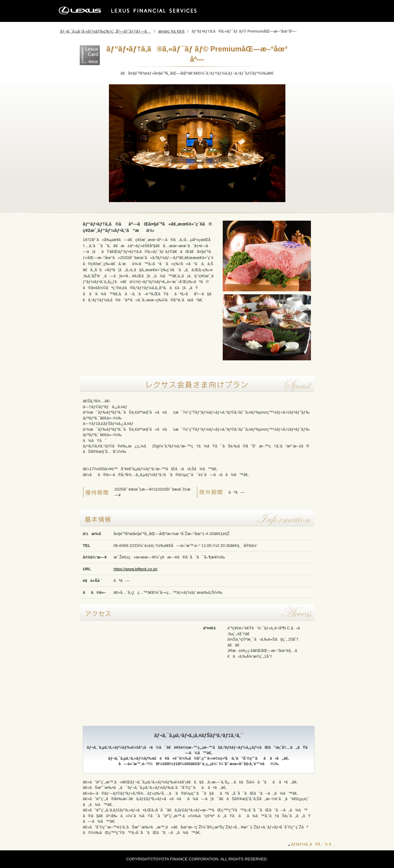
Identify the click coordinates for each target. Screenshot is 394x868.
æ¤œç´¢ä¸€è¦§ (171, 31)
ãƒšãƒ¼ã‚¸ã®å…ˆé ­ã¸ (313, 844)
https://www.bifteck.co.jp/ (135, 569)
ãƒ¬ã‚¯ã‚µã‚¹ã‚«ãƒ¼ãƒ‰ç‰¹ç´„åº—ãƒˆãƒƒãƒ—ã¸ (106, 31)
